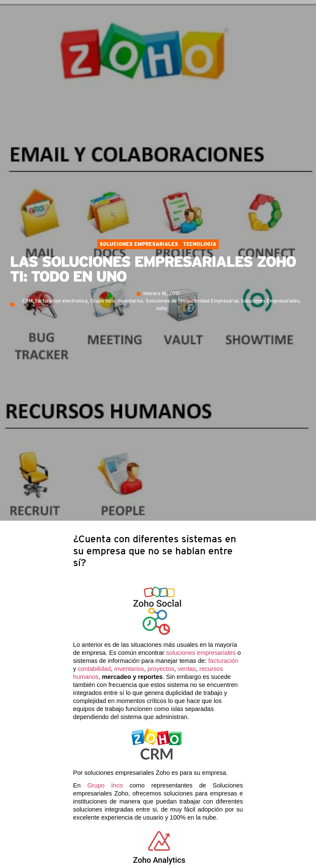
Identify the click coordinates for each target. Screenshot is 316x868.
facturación (223, 661)
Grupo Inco (102, 301)
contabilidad (94, 669)
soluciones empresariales (201, 653)
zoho (162, 308)
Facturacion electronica (61, 301)
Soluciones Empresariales (139, 244)
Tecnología (200, 244)
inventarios (129, 669)
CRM (27, 301)
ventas (187, 669)
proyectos (161, 669)
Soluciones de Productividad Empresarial (192, 301)
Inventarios (130, 301)
